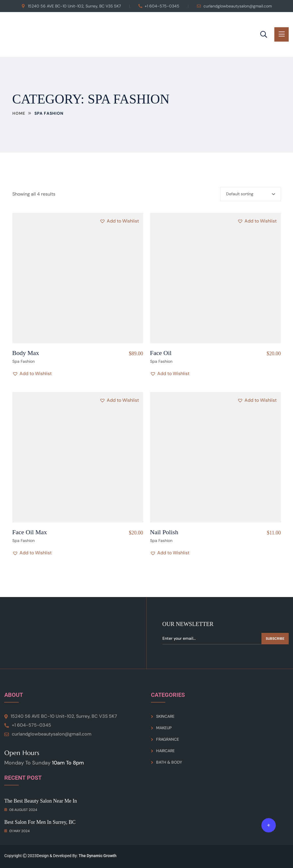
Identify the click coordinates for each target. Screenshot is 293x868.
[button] (119, 221)
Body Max (26, 353)
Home (19, 113)
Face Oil (161, 353)
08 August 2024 (21, 810)
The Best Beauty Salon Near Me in (41, 801)
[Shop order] (251, 194)
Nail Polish (164, 532)
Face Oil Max (30, 532)
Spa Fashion (24, 361)
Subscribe (275, 639)
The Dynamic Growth (98, 856)
